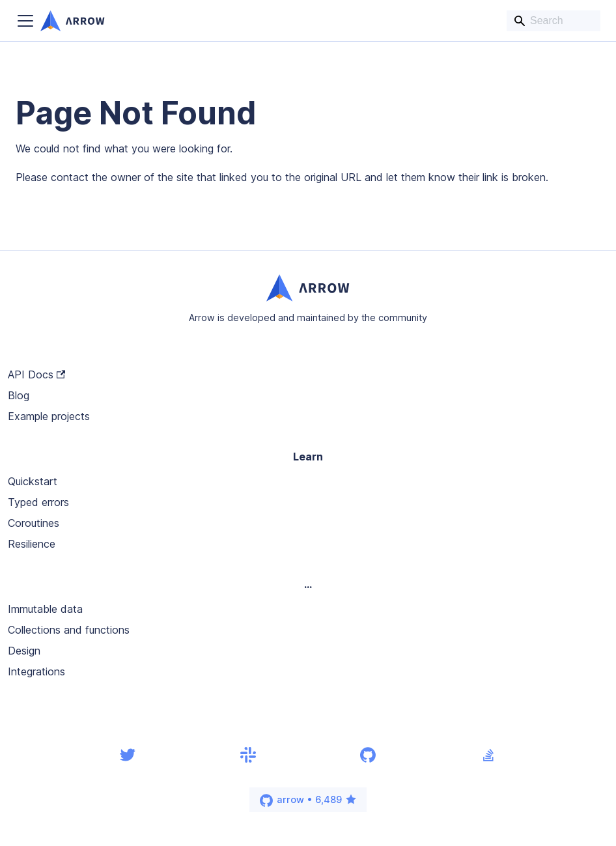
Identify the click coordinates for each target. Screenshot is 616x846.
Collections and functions (69, 630)
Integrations (36, 671)
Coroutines (34, 523)
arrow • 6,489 (308, 800)
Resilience (32, 544)
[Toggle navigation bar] (25, 21)
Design (24, 651)
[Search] (553, 21)
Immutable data (45, 609)
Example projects (49, 416)
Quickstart (33, 481)
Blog (19, 395)
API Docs (36, 374)
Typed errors (38, 502)
